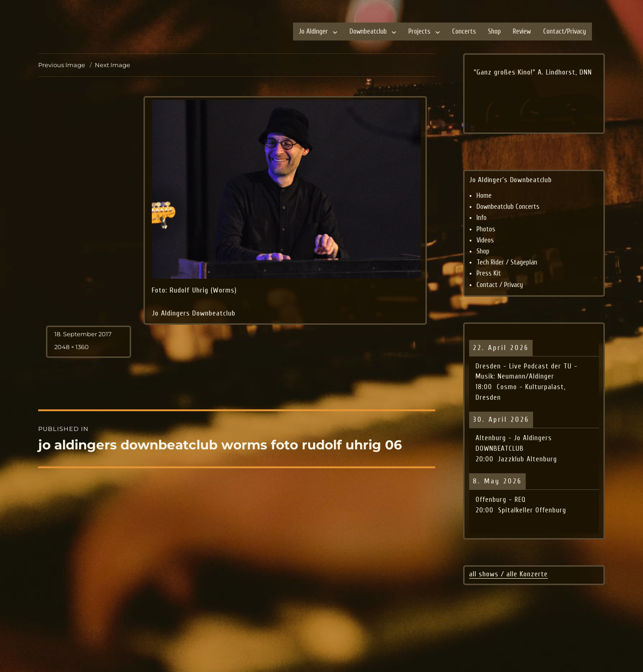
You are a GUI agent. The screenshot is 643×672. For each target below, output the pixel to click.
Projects (419, 32)
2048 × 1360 (72, 347)
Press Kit (489, 273)
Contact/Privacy (565, 32)
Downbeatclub (368, 32)
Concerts (464, 32)
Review (522, 32)
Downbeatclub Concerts (508, 207)
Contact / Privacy (500, 285)
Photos (486, 229)
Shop (494, 32)
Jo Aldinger (313, 32)
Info (482, 218)
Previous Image (62, 65)
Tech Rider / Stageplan (507, 262)
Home (484, 196)
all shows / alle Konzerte (508, 574)
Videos (485, 240)
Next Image (112, 65)
